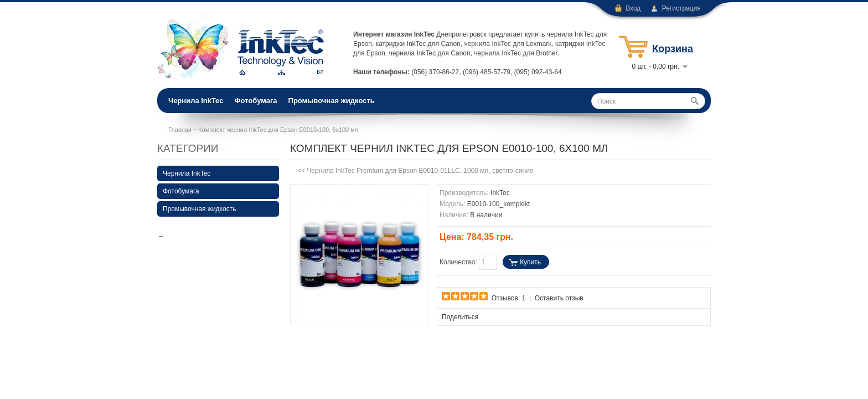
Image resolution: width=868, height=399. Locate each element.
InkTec (500, 193)
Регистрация (681, 8)
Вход (633, 8)
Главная (180, 130)
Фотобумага (255, 101)
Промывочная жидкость (332, 101)
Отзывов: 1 (509, 298)
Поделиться (460, 317)
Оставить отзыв (559, 298)
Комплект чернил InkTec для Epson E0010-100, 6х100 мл (278, 130)
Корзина (673, 49)
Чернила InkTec (196, 101)
